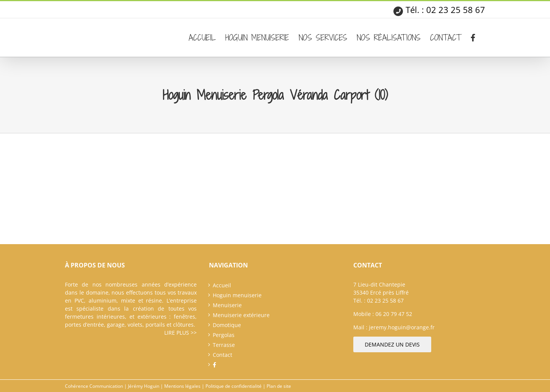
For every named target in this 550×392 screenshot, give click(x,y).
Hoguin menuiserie (237, 295)
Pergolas (224, 335)
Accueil (222, 285)
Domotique (227, 325)
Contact (222, 355)
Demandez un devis (392, 344)
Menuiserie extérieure (241, 315)
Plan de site (279, 386)
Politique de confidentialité (234, 386)
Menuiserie (227, 305)
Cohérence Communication (94, 386)
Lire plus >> (180, 333)
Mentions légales (182, 386)
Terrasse (224, 345)
